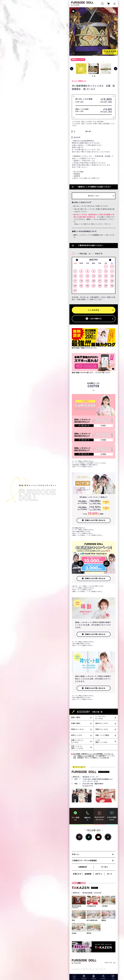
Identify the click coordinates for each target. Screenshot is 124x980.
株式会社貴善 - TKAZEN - (92, 893)
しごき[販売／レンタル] (101, 741)
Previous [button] (77, 260)
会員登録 (88, 874)
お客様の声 (83, 867)
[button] (115, 31)
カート (110, 874)
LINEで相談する (96, 319)
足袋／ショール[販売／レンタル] (77, 747)
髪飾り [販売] (76, 717)
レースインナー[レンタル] (101, 718)
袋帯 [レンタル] (77, 735)
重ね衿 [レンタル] (102, 723)
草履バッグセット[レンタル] (77, 741)
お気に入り (77, 874)
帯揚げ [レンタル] (102, 729)
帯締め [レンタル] (77, 729)
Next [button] (110, 260)
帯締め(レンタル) (78, 59)
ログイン (99, 874)
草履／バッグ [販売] (102, 735)
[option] (94, 276)
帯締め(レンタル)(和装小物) (86, 756)
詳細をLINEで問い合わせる (95, 520)
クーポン (105, 867)
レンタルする (94, 310)
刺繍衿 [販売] (76, 723)
